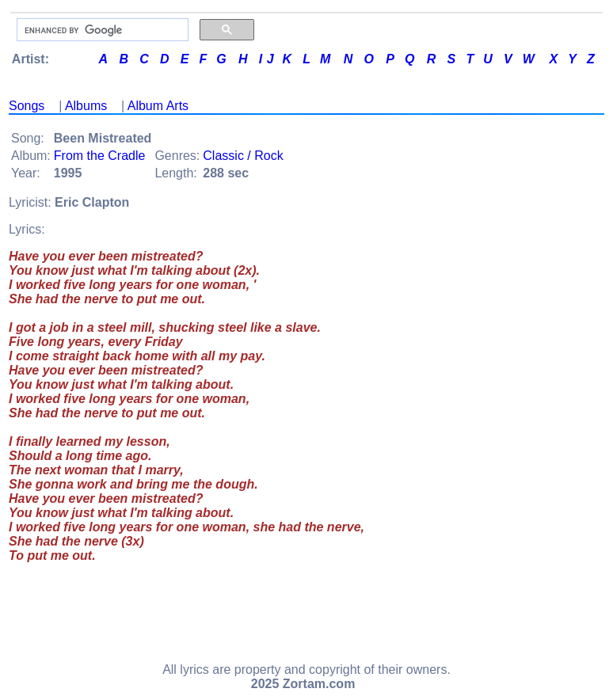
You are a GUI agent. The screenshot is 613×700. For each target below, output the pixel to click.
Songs (27, 106)
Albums (86, 106)
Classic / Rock (243, 156)
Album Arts (158, 106)
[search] (101, 30)
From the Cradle (100, 156)
